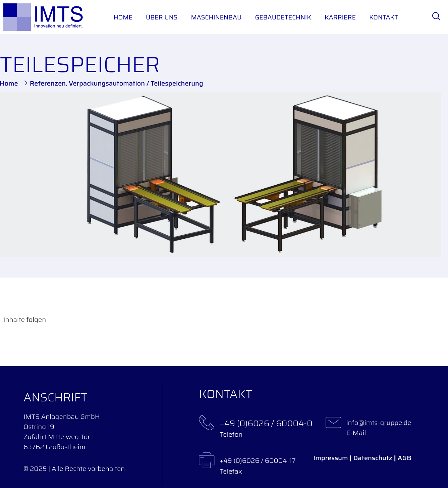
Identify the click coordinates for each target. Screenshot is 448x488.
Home (123, 17)
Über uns (162, 17)
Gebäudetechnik (283, 17)
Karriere (340, 17)
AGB (405, 458)
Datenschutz (373, 458)
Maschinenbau (216, 17)
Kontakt (384, 17)
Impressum (330, 458)
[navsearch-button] (436, 17)
